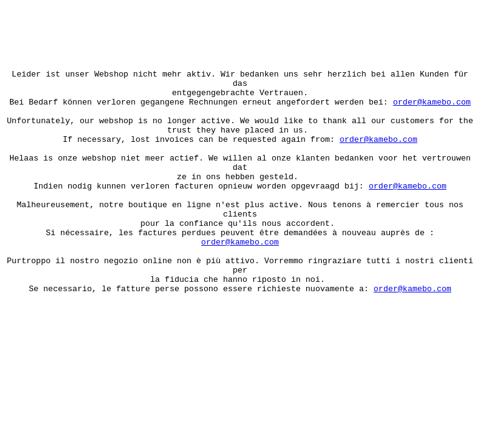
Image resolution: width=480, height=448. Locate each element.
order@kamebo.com (432, 109)
